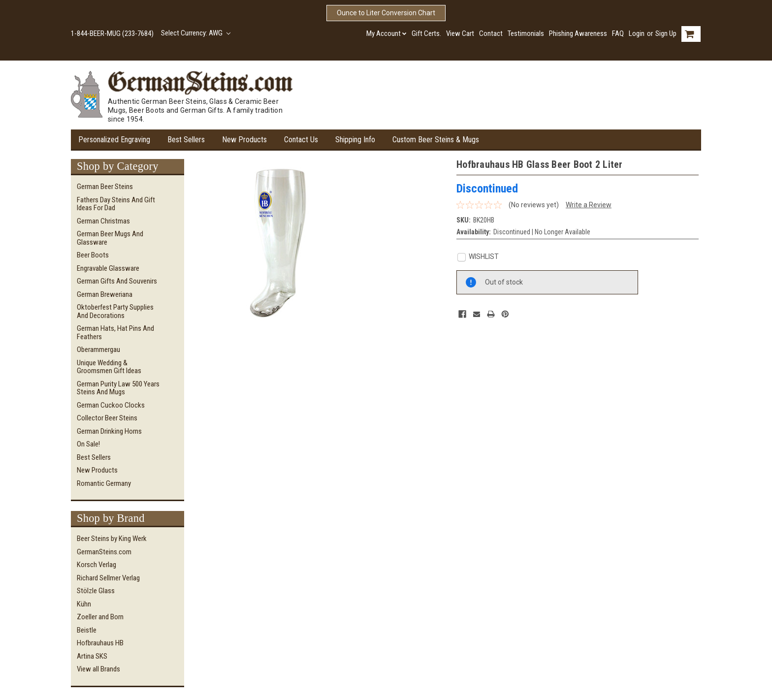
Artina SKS (92, 656)
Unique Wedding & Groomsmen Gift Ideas (109, 367)
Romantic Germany (104, 483)
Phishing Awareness (578, 33)
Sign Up (666, 33)
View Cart (460, 33)
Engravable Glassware (108, 268)
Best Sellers (186, 140)
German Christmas (103, 221)
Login (637, 33)
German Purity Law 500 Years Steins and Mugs (118, 388)
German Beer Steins (105, 187)
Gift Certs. (426, 33)
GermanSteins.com (104, 552)
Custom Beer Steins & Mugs (436, 140)
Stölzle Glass (96, 591)
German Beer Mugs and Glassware (110, 238)
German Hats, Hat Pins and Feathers (115, 333)
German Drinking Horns (109, 431)
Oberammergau (98, 350)
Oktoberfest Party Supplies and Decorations (115, 311)
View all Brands (98, 669)
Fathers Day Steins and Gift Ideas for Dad (116, 204)
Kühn (84, 604)
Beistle (87, 630)
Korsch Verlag (96, 565)
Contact (491, 33)
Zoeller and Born (100, 617)
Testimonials (526, 33)
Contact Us (301, 140)
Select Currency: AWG (196, 33)
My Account (386, 33)
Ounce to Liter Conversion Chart (386, 13)
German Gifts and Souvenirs (117, 281)
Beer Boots (93, 255)
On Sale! (88, 444)
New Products (244, 140)
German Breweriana (105, 294)
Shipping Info (355, 140)
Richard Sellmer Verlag (108, 578)
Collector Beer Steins (107, 418)
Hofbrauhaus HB (100, 643)
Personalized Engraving (114, 140)
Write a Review (589, 205)
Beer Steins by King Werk (112, 539)
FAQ (618, 33)
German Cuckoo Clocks (111, 405)
